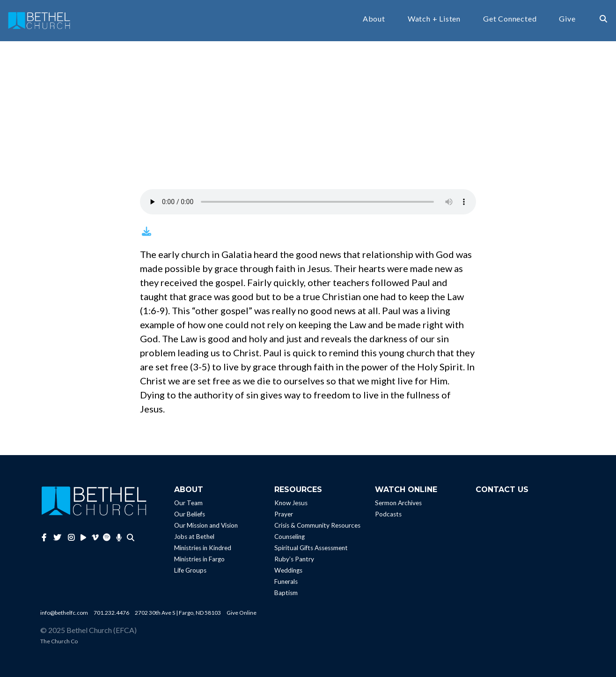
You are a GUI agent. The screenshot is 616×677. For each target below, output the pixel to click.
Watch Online (406, 489)
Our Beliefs (190, 514)
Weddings (288, 570)
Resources (298, 489)
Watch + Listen (434, 19)
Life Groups (190, 570)
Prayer (284, 514)
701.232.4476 (111, 613)
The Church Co (59, 641)
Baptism (286, 593)
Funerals (286, 581)
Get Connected (510, 19)
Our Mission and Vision (206, 525)
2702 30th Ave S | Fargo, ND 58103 (178, 613)
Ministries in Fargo (199, 559)
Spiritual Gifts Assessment (311, 548)
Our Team (188, 503)
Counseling (290, 537)
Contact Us (502, 489)
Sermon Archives (398, 503)
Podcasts (388, 514)
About (374, 19)
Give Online (242, 613)
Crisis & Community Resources (317, 525)
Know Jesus (291, 503)
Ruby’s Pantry (294, 559)
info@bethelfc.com (64, 613)
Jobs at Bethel (194, 537)
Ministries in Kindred (203, 548)
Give (567, 19)
